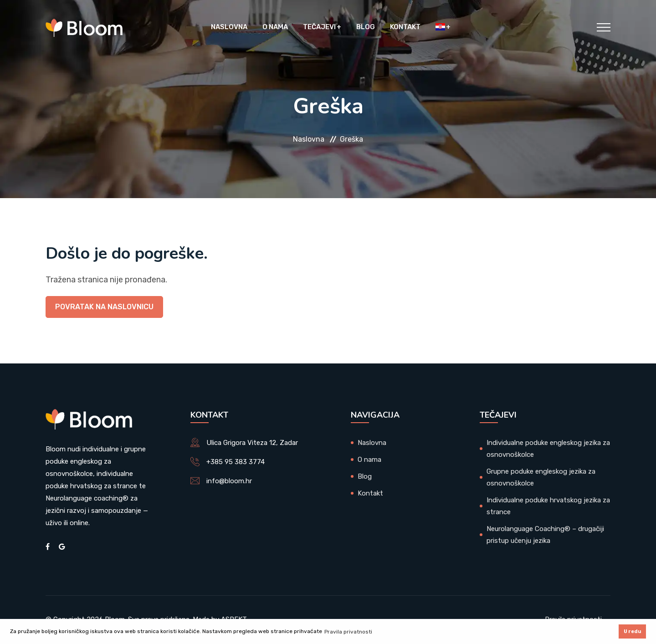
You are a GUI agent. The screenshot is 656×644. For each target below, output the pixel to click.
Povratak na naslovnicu (104, 307)
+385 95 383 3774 (236, 462)
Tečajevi (319, 27)
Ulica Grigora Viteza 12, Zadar (252, 443)
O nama (275, 27)
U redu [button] (633, 631)
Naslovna (229, 27)
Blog (366, 27)
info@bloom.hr (229, 481)
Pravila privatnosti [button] (348, 632)
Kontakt (405, 27)
